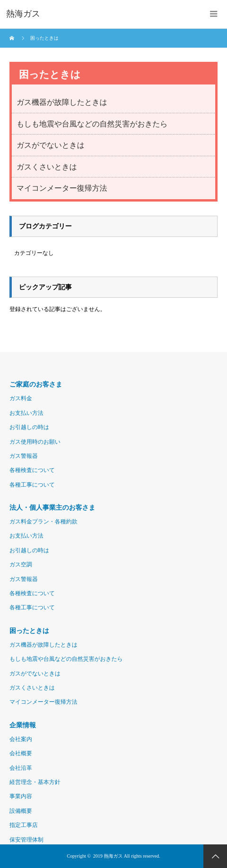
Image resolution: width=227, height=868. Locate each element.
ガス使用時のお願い (35, 442)
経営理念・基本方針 (35, 782)
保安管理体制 (26, 840)
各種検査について (32, 470)
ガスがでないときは (50, 145)
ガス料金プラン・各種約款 (43, 522)
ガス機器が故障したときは (62, 102)
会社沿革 (21, 768)
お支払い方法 (26, 413)
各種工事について (32, 485)
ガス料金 (21, 398)
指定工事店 (24, 825)
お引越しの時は (29, 427)
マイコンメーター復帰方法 (62, 188)
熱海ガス (113, 856)
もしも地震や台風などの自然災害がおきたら (92, 124)
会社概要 (21, 753)
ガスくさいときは (47, 167)
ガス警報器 (24, 456)
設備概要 (21, 811)
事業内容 (21, 796)
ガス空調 (21, 565)
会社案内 (21, 739)
